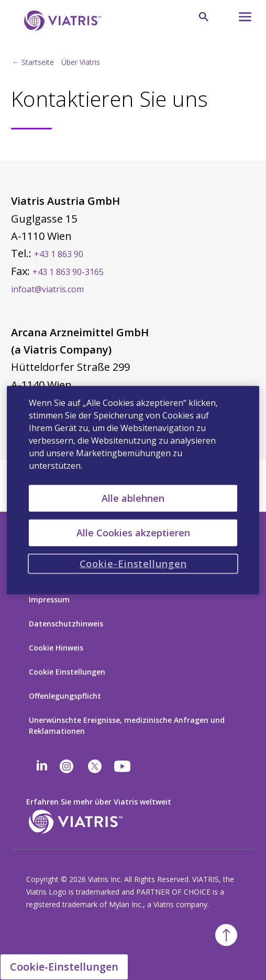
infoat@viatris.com (47, 289)
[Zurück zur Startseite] (61, 21)
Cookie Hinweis (56, 648)
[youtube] (123, 766)
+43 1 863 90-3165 (68, 272)
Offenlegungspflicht (65, 696)
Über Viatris (81, 62)
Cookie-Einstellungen (64, 967)
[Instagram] (66, 766)
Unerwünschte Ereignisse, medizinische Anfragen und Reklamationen (127, 725)
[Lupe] (204, 17)
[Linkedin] (42, 766)
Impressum (49, 599)
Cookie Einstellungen (67, 672)
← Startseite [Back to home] (33, 62)
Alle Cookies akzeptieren (133, 532)
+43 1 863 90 (59, 254)
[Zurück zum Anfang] (226, 935)
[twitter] (95, 766)
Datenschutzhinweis (66, 624)
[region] (133, 490)
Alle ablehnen (133, 498)
